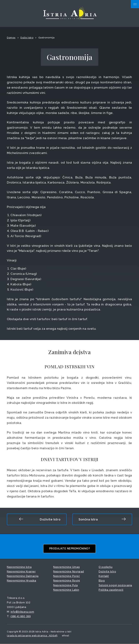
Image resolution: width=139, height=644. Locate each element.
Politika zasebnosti (111, 590)
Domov (11, 38)
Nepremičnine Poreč (67, 576)
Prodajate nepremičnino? (70, 549)
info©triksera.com (22, 612)
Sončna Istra (102, 519)
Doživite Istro (40, 519)
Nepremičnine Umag (67, 567)
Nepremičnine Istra (19, 567)
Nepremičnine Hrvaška (21, 581)
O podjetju (106, 567)
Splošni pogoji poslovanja (115, 585)
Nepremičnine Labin (66, 590)
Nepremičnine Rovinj (67, 581)
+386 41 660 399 (20, 616)
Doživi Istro (27, 38)
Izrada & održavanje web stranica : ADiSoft (32, 636)
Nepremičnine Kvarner (21, 572)
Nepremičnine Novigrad (69, 572)
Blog (102, 581)
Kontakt (104, 576)
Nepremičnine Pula (66, 585)
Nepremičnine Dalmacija (23, 576)
